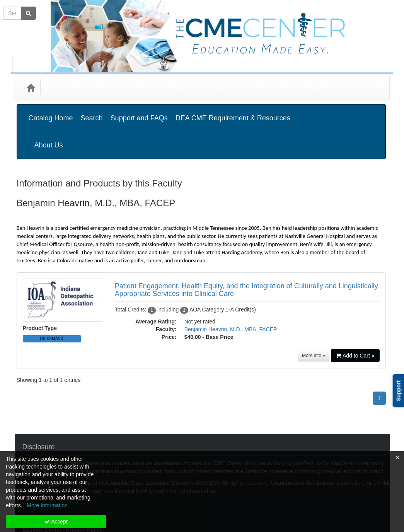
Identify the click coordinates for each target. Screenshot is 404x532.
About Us (364, 112)
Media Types (105, 87)
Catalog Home (51, 112)
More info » (314, 317)
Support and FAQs (139, 112)
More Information (47, 505)
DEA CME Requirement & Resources (233, 112)
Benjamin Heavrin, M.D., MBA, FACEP (231, 291)
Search (92, 112)
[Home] (31, 87)
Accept (56, 522)
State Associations (156, 87)
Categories (64, 87)
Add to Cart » (355, 317)
